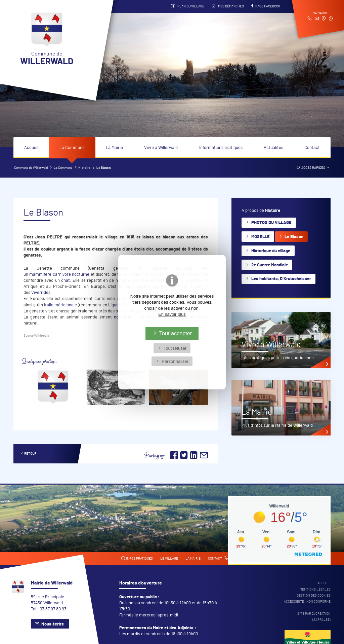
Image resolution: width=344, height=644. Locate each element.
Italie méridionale (60, 305)
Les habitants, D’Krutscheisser (281, 279)
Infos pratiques (137, 558)
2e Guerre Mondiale (270, 265)
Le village (169, 559)
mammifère (40, 275)
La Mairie (114, 148)
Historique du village (271, 251)
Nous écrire (53, 624)
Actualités (273, 148)
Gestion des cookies (314, 596)
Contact (312, 148)
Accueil (31, 148)
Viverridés (41, 293)
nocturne (81, 275)
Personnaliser (175, 361)
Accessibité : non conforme (307, 602)
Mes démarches (228, 6)
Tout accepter (176, 333)
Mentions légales (315, 590)
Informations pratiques (221, 148)
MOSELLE (261, 237)
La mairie (193, 559)
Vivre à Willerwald (161, 148)
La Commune (72, 148)
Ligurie (115, 305)
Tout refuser (175, 348)
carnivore (62, 275)
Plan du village (188, 6)
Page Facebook (266, 6)
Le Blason (294, 237)
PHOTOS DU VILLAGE (271, 223)
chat (66, 281)
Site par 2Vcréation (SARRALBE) (314, 617)
